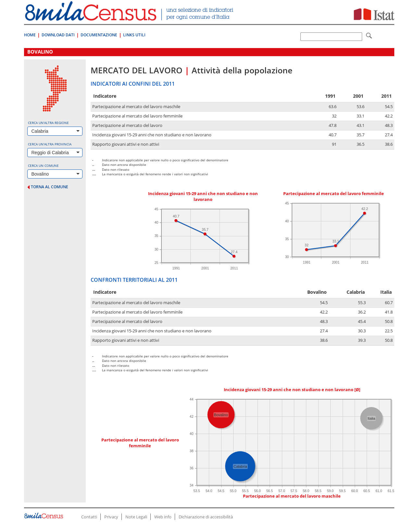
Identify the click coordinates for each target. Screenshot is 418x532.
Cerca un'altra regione (48, 123)
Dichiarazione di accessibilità (206, 517)
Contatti (89, 517)
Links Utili (134, 35)
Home (30, 35)
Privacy (111, 517)
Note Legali (136, 517)
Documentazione (99, 35)
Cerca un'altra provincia (50, 144)
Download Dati (58, 35)
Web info (163, 517)
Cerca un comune (43, 166)
